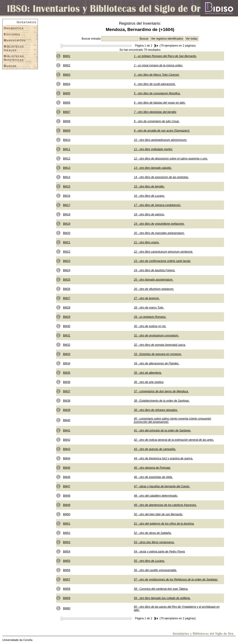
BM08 (67, 121)
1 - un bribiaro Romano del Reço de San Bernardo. (165, 56)
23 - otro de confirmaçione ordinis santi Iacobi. (162, 261)
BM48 (67, 496)
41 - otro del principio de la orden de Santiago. (162, 430)
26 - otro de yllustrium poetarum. (154, 289)
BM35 (67, 373)
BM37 (67, 391)
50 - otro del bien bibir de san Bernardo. (158, 514)
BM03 (67, 75)
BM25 (67, 280)
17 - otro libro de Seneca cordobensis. (157, 205)
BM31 (67, 336)
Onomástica (14, 28)
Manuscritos (15, 40)
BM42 (67, 440)
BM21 (67, 242)
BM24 (67, 270)
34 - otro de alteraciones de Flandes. (157, 363)
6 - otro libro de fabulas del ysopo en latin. (160, 103)
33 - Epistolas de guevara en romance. (158, 354)
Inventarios (27, 22)
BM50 (67, 514)
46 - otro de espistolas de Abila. (153, 477)
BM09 (67, 131)
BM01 (67, 56)
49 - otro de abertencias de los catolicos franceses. (165, 505)
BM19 (67, 224)
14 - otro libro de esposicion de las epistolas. (161, 177)
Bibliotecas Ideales (14, 48)
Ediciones (12, 34)
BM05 (67, 93)
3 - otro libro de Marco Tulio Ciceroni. (157, 75)
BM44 (67, 458)
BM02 (67, 65)
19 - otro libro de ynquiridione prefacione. (159, 224)
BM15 (67, 186)
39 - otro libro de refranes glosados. (156, 410)
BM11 (67, 149)
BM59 (67, 598)
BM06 (67, 103)
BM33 (67, 354)
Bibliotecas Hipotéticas (14, 58)
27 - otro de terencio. (147, 298)
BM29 (67, 317)
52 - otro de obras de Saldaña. (153, 533)
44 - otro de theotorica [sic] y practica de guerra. (164, 458)
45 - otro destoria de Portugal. (152, 468)
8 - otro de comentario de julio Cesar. (157, 121)
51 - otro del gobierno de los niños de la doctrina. (164, 524)
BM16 (67, 196)
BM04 (67, 84)
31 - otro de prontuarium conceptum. (156, 336)
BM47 (67, 486)
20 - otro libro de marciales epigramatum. (159, 233)
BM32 (67, 345)
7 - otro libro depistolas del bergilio (155, 112)
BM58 (67, 589)
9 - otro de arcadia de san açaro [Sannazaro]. (162, 131)
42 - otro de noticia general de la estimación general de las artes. (174, 440)
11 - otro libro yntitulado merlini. (153, 149)
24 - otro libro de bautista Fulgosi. (155, 270)
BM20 (67, 233)
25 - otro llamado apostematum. (154, 280)
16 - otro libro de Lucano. (149, 196)
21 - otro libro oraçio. (147, 242)
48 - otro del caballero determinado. (156, 496)
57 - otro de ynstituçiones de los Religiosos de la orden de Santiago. (176, 580)
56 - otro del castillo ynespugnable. (155, 570)
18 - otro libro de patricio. (149, 214)
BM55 (67, 561)
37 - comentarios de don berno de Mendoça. (161, 391)
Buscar (10, 66)
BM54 (67, 552)
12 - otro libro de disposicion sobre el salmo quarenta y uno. (171, 159)
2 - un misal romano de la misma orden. (158, 65)
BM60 (67, 608)
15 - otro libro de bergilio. (149, 186)
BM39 (67, 410)
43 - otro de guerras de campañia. (155, 449)
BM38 (67, 401)
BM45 (67, 468)
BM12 (67, 159)
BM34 (67, 363)
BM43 (67, 449)
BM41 (67, 430)
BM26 (67, 289)
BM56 (67, 570)
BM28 (67, 308)
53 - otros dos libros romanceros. (154, 542)
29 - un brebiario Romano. (150, 317)
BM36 (67, 382)
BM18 (67, 214)
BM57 (67, 580)
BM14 (67, 177)
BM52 (67, 533)
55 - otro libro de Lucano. (149, 561)
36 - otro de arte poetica (149, 382)
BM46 (67, 477)
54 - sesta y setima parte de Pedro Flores (159, 552)
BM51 (67, 524)
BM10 (67, 140)
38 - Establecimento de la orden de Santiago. (162, 401)
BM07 (67, 112)
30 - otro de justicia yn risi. (150, 326)
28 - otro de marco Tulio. (149, 308)
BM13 (67, 168)
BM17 (67, 205)
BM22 (67, 252)
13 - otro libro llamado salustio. (153, 168)
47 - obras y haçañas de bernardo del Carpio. (162, 486)
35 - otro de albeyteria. (148, 373)
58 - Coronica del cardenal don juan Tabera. (161, 589)
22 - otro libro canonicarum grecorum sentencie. (164, 252)
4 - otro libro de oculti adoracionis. (155, 84)
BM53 (67, 542)
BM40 (67, 420)
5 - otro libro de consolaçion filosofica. (157, 93)
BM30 (67, 326)
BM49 (67, 505)
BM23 (67, 261)
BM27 (67, 298)
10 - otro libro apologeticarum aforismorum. (160, 140)
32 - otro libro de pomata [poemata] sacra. (160, 345)
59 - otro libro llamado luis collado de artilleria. (162, 598)
